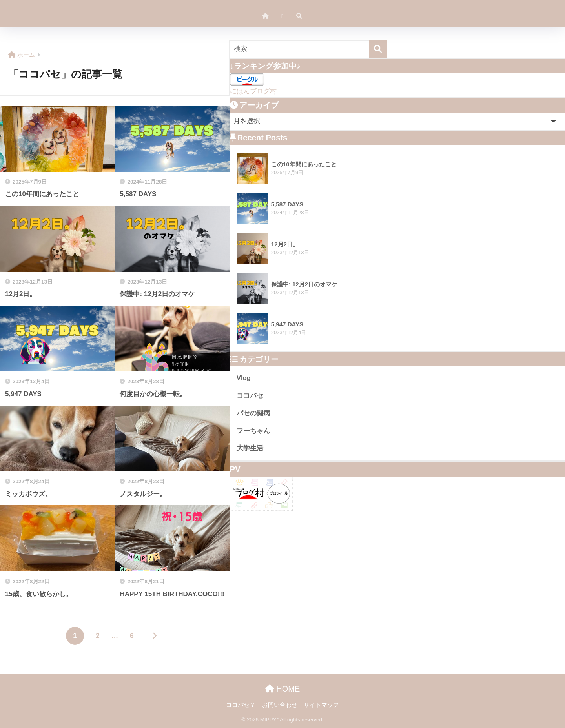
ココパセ (250, 396)
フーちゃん (253, 431)
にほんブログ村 (253, 91)
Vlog (244, 378)
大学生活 (250, 448)
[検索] (378, 49)
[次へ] (155, 636)
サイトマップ (321, 705)
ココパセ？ (241, 705)
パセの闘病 (253, 413)
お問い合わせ (280, 705)
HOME (283, 689)
